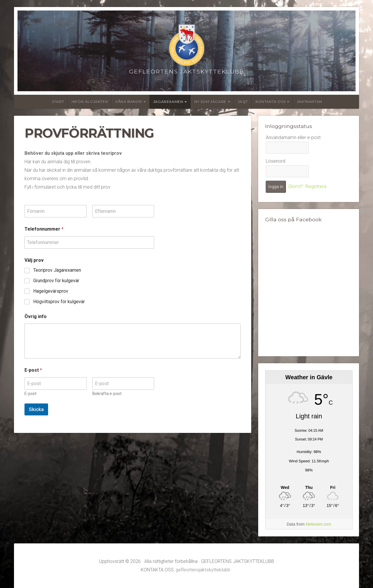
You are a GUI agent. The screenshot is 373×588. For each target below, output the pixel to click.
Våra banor (129, 102)
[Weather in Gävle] (309, 487)
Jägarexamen (168, 102)
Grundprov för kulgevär (56, 281)
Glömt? (296, 186)
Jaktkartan (310, 102)
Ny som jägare (210, 102)
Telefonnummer (44, 229)
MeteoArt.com (318, 524)
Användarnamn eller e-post (293, 137)
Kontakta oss (271, 102)
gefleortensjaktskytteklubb (203, 570)
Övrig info (36, 316)
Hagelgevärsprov (51, 291)
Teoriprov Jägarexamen (57, 270)
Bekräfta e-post (107, 394)
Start (58, 102)
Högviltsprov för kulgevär (59, 302)
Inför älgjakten (90, 102)
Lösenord (276, 161)
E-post (30, 394)
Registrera (316, 186)
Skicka (36, 409)
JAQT (243, 102)
